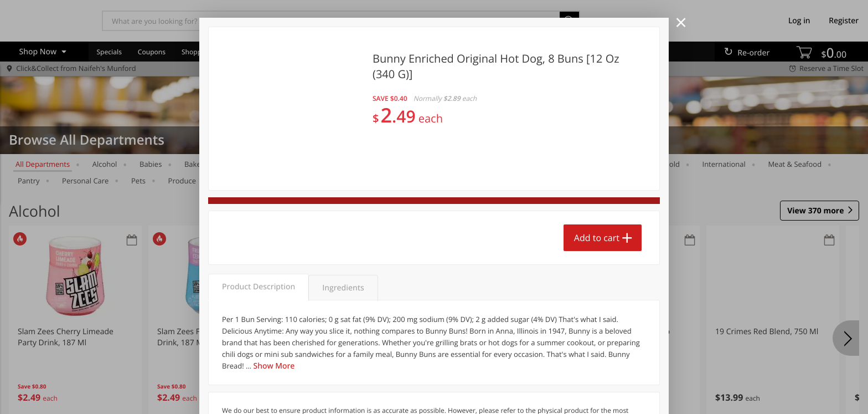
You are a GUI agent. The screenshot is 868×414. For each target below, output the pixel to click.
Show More (274, 366)
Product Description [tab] (259, 287)
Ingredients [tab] (343, 288)
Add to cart (597, 238)
